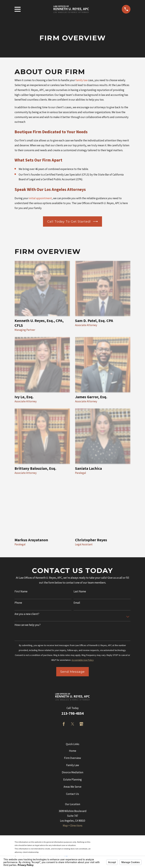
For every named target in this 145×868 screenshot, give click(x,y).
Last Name (80, 591)
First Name (21, 591)
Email (77, 603)
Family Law (73, 765)
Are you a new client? (27, 614)
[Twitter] (73, 724)
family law (81, 80)
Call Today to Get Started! (72, 221)
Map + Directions (73, 826)
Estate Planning (72, 780)
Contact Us (72, 794)
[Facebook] (64, 724)
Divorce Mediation (72, 772)
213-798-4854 (73, 713)
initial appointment (40, 198)
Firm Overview (72, 758)
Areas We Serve (72, 787)
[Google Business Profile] (81, 724)
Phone (18, 603)
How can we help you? (28, 625)
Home (73, 751)
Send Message (72, 672)
